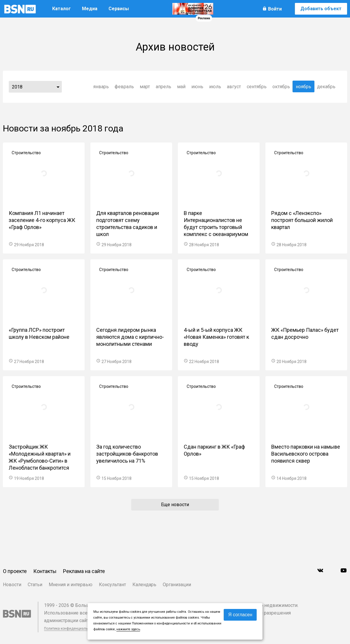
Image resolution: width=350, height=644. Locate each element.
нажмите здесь (128, 629)
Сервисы (119, 9)
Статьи (35, 585)
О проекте (15, 571)
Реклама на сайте (84, 571)
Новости (12, 585)
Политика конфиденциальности (71, 629)
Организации (177, 585)
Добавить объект (321, 9)
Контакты (45, 571)
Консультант (112, 585)
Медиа (90, 9)
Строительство (26, 153)
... (58, 87)
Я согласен (240, 615)
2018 (17, 87)
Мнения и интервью (71, 585)
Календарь (144, 585)
